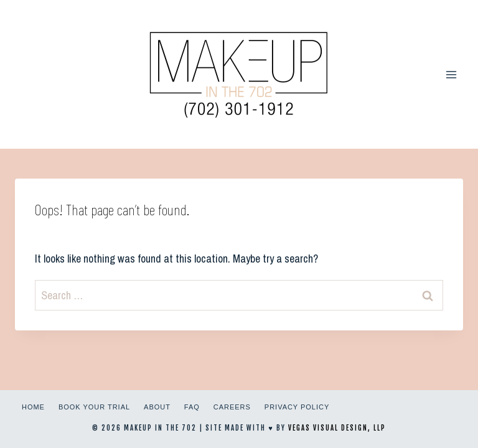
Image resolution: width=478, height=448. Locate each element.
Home (33, 407)
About (157, 407)
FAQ (192, 407)
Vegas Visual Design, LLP (337, 428)
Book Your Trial (94, 407)
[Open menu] (451, 74)
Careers (232, 407)
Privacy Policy (297, 407)
